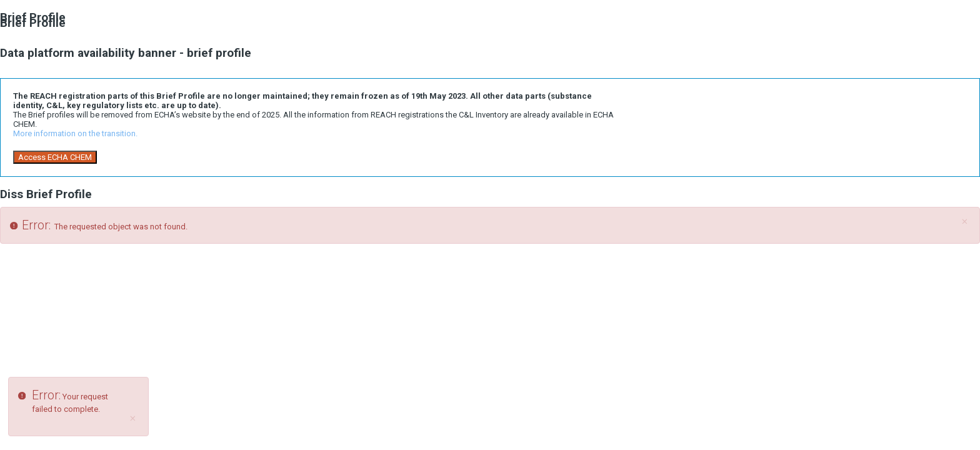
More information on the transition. (75, 133)
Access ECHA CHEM (55, 157)
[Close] (964, 222)
